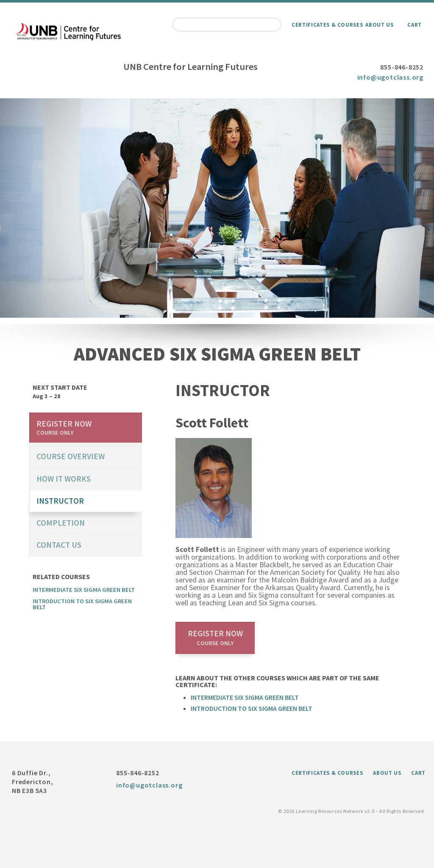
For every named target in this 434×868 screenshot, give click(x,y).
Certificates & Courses (327, 25)
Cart (415, 25)
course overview (71, 456)
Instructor (60, 501)
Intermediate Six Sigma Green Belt (245, 697)
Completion (61, 523)
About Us (379, 25)
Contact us (59, 545)
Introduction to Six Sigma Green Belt (252, 708)
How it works (64, 479)
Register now (215, 638)
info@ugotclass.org (390, 77)
